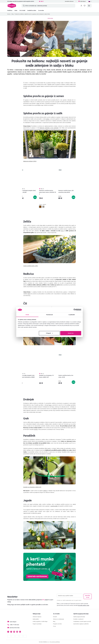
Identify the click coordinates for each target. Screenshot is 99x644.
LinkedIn (20, 632)
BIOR (29, 294)
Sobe (16, 10)
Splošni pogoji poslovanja (79, 617)
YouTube (14, 632)
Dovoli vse (71, 333)
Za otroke (41, 10)
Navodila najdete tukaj (84, 605)
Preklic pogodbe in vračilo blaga (40, 621)
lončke (48, 119)
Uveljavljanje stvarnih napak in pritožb (82, 621)
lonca (63, 231)
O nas (54, 626)
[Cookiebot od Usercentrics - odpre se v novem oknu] (75, 310)
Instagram (11, 632)
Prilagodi (49, 333)
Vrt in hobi (22, 10)
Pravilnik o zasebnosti (78, 619)
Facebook (8, 632)
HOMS (36, 429)
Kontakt (55, 617)
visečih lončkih (54, 506)
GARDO (45, 491)
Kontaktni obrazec (69, 1)
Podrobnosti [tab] (49, 315)
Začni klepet (82, 1)
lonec (38, 103)
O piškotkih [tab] (72, 315)
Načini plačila (36, 619)
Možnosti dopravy (37, 617)
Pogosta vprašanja (37, 624)
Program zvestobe (57, 624)
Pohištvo (10, 10)
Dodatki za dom (32, 10)
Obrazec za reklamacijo (59, 619)
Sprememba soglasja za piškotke (81, 624)
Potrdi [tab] (27, 315)
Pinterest (17, 632)
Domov (9, 14)
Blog (13, 14)
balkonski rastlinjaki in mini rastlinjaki (49, 128)
